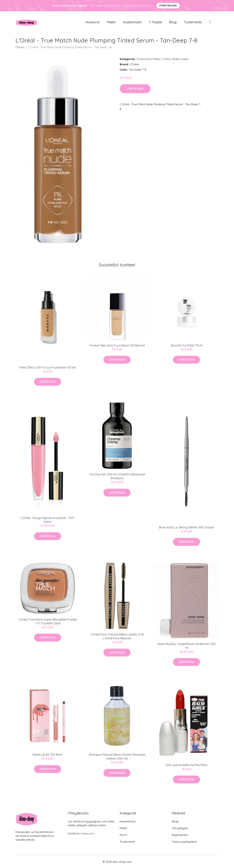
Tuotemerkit (193, 22)
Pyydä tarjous (168, 6)
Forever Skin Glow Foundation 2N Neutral (117, 345)
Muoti (123, 835)
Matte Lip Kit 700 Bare (48, 755)
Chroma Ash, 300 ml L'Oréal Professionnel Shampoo (117, 476)
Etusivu (20, 47)
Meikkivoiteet (180, 59)
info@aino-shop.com (81, 833)
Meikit (111, 22)
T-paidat (155, 22)
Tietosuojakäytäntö (184, 842)
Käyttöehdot (180, 835)
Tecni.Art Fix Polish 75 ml (186, 345)
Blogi (173, 22)
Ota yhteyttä (180, 828)
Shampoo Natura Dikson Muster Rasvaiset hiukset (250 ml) (117, 756)
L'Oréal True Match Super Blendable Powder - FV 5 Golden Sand (48, 621)
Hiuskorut (93, 22)
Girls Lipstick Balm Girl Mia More (186, 765)
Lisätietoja (135, 89)
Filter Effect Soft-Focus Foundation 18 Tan (48, 367)
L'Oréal (166, 59)
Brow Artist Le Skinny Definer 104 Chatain (186, 527)
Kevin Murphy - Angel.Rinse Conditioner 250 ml (187, 646)
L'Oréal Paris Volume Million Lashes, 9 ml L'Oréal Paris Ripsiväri (117, 636)
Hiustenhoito (132, 22)
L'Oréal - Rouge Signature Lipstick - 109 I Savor (48, 520)
